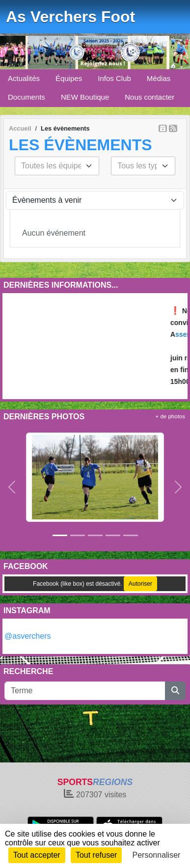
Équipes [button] (69, 78)
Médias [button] (159, 78)
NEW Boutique (85, 97)
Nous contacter (149, 97)
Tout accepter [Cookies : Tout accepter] (37, 855)
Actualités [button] (24, 78)
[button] (12, 487)
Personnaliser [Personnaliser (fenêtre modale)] (157, 855)
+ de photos (170, 416)
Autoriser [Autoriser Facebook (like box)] (140, 584)
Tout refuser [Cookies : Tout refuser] (96, 855)
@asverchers (28, 636)
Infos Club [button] (114, 78)
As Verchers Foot (70, 17)
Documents (27, 97)
